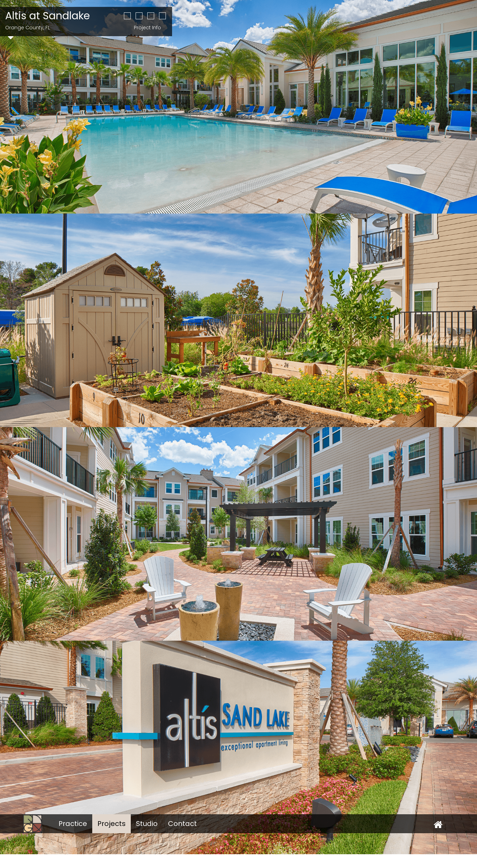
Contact (182, 824)
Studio (147, 824)
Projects (112, 824)
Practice (73, 824)
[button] (127, 17)
